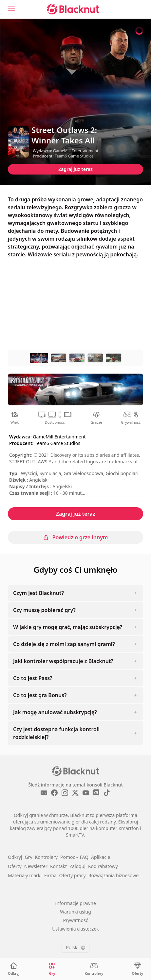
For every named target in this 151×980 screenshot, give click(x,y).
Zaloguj (77, 866)
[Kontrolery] (94, 969)
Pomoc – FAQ (74, 857)
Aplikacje (101, 857)
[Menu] (11, 9)
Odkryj (15, 857)
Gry (29, 857)
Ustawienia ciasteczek (75, 929)
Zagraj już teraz (75, 169)
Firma (50, 875)
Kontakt (58, 866)
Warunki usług (75, 912)
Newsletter (36, 866)
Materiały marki (25, 875)
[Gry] (52, 969)
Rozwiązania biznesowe (113, 875)
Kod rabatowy (103, 866)
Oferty (15, 866)
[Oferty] (138, 969)
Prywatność (76, 920)
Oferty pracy (73, 875)
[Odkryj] (14, 969)
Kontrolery (46, 857)
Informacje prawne (75, 903)
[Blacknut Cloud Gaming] (73, 9)
